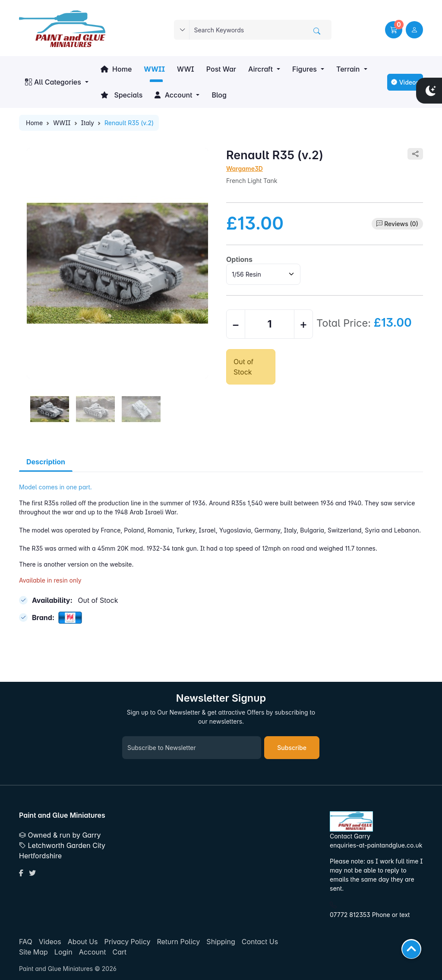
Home (116, 69)
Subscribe (292, 748)
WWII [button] (154, 69)
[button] (394, 30)
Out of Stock (243, 367)
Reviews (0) (401, 224)
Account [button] (173, 95)
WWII (62, 123)
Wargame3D (245, 169)
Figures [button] (305, 69)
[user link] (414, 30)
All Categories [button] (53, 82)
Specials (122, 95)
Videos (405, 82)
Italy (88, 123)
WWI (186, 69)
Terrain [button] (348, 69)
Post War (221, 69)
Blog (219, 95)
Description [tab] (46, 462)
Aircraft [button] (260, 69)
